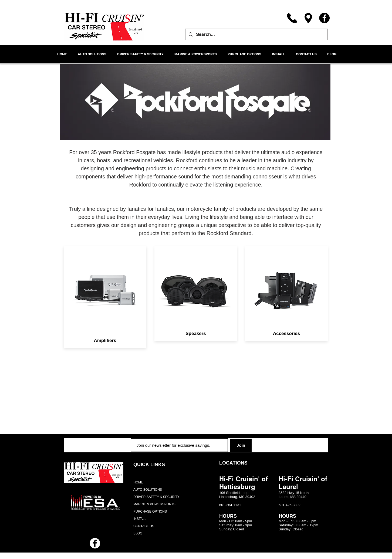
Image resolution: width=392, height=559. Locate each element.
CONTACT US (144, 526)
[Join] (241, 445)
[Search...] (256, 34)
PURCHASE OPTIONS (150, 511)
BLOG (138, 533)
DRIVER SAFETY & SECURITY (156, 497)
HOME (138, 482)
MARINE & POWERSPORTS (154, 504)
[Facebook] (324, 18)
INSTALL (140, 519)
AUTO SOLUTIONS (148, 490)
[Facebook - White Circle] (95, 543)
